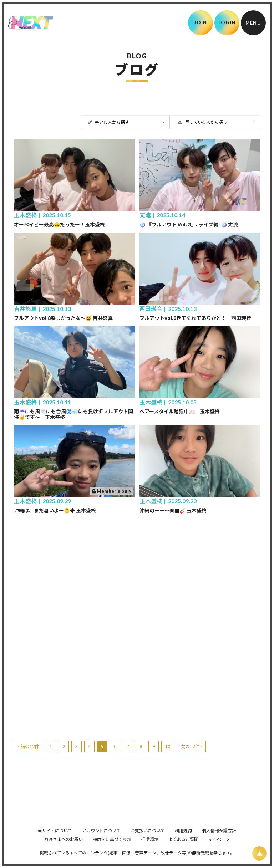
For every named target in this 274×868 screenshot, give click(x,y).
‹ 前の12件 (29, 746)
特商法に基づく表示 (112, 849)
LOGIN (227, 22)
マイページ (219, 849)
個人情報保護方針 (219, 840)
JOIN (200, 22)
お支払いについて (148, 840)
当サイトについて (55, 840)
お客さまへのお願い (64, 849)
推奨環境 (150, 849)
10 (168, 746)
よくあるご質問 (183, 849)
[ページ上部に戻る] (259, 853)
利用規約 (183, 840)
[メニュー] (253, 23)
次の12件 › (191, 746)
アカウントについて (101, 840)
